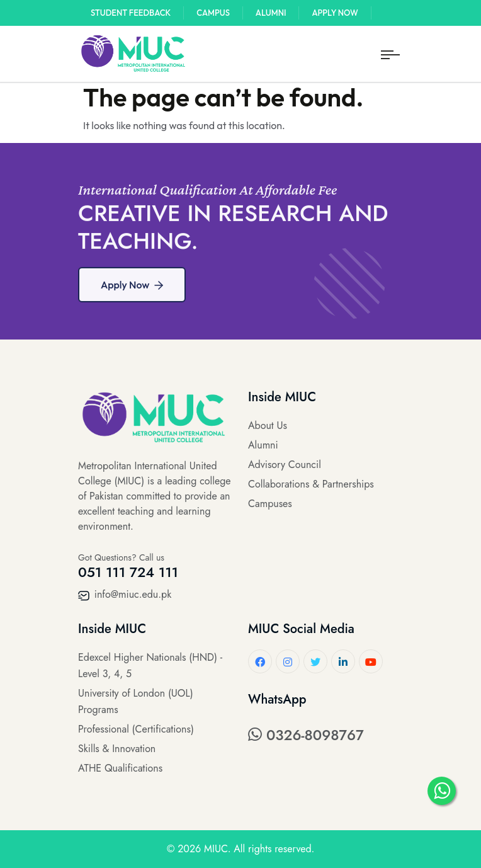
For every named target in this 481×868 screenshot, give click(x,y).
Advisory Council (285, 465)
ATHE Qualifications (120, 768)
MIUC (216, 849)
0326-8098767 (306, 735)
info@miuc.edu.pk (125, 594)
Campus (213, 13)
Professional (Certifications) (136, 729)
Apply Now (335, 13)
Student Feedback (131, 13)
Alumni (271, 13)
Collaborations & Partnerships (311, 484)
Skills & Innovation (117, 749)
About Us (268, 425)
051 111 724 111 (128, 572)
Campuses (270, 504)
